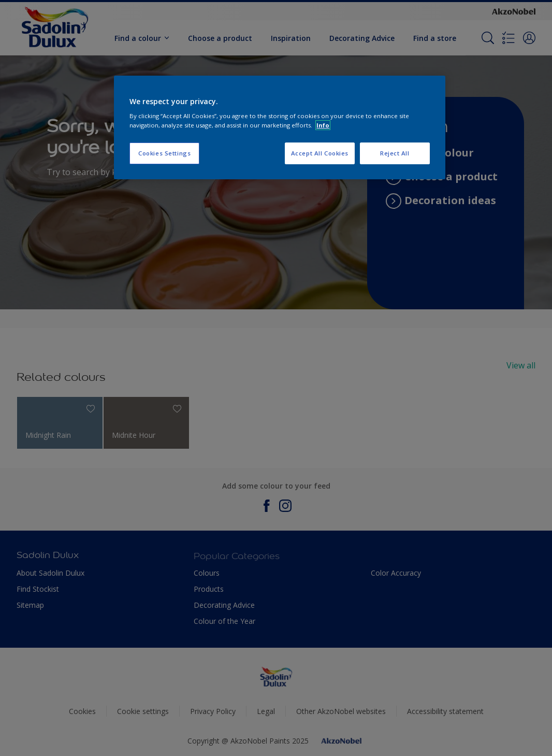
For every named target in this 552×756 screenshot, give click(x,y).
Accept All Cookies (320, 153)
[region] (280, 127)
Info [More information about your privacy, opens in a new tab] (323, 125)
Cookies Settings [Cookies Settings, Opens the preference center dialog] (164, 153)
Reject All (395, 153)
